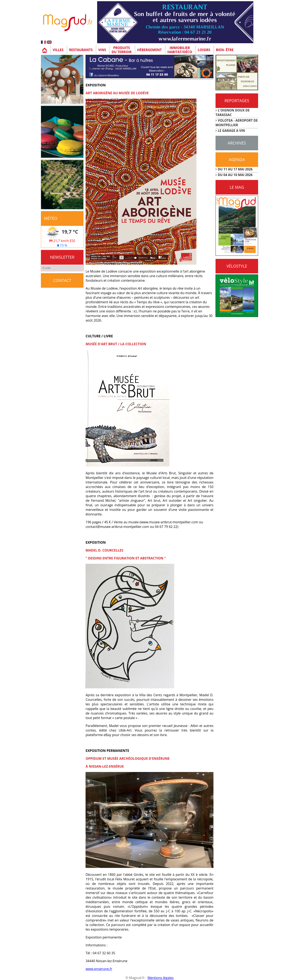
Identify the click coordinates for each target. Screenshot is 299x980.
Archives (237, 143)
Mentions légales (160, 978)
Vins (102, 50)
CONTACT (62, 280)
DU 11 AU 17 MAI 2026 (235, 169)
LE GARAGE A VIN (231, 131)
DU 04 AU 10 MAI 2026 (235, 175)
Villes (58, 50)
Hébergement (149, 50)
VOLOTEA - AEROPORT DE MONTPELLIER (237, 123)
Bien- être (225, 50)
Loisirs (204, 50)
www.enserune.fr (99, 969)
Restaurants (81, 50)
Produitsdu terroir (121, 50)
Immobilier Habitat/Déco (180, 50)
